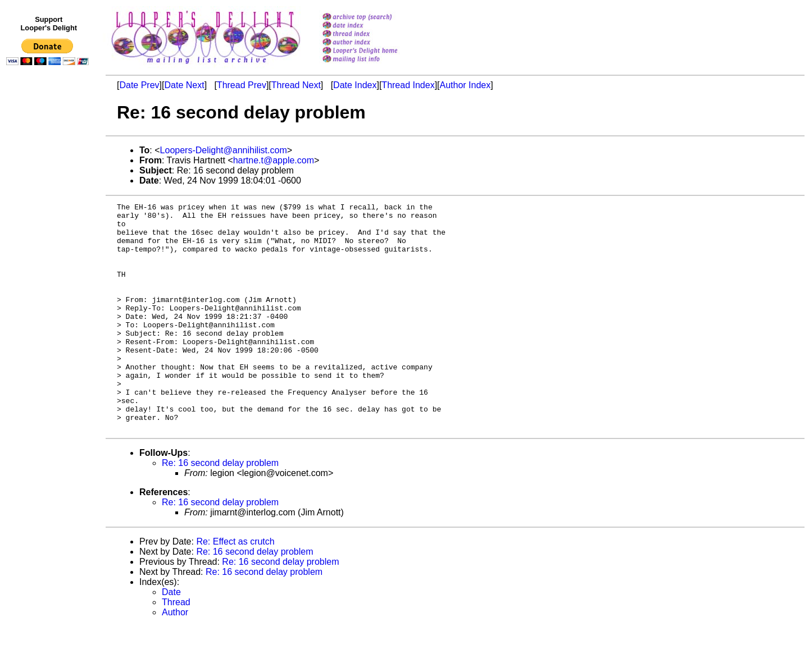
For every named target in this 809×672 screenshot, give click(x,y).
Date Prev (139, 85)
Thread (176, 648)
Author (175, 658)
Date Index (355, 85)
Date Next (184, 85)
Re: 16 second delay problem (220, 508)
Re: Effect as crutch (235, 587)
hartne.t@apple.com (274, 160)
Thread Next (296, 85)
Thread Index (408, 85)
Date (171, 637)
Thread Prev (242, 85)
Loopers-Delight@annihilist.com (224, 150)
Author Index (465, 85)
